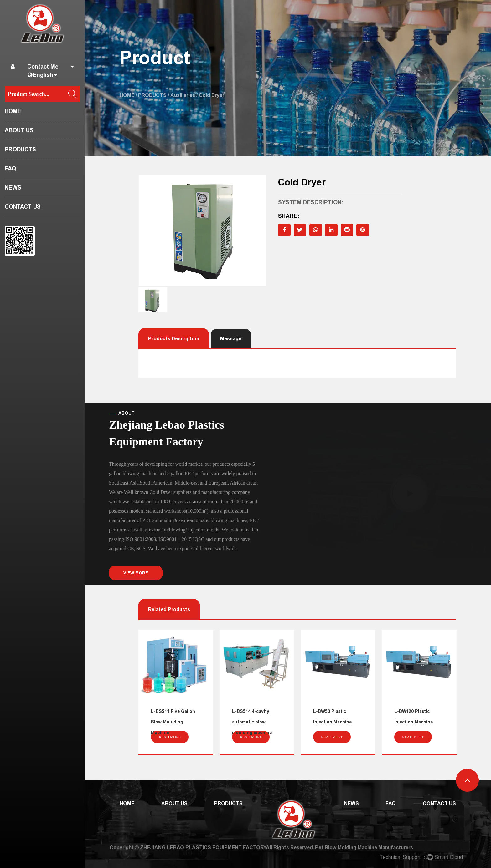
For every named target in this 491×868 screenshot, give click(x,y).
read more (170, 737)
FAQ (10, 169)
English (43, 75)
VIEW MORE (136, 573)
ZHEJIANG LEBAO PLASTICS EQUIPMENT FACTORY (203, 848)
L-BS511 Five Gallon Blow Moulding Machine (173, 722)
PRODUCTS (20, 150)
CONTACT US (23, 207)
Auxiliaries (183, 95)
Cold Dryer (203, 548)
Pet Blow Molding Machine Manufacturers (364, 848)
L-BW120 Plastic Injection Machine (413, 717)
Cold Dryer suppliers (170, 492)
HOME (13, 111)
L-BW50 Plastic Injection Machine (332, 717)
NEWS (13, 188)
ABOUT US (19, 130)
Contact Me (43, 67)
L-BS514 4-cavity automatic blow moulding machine (252, 722)
